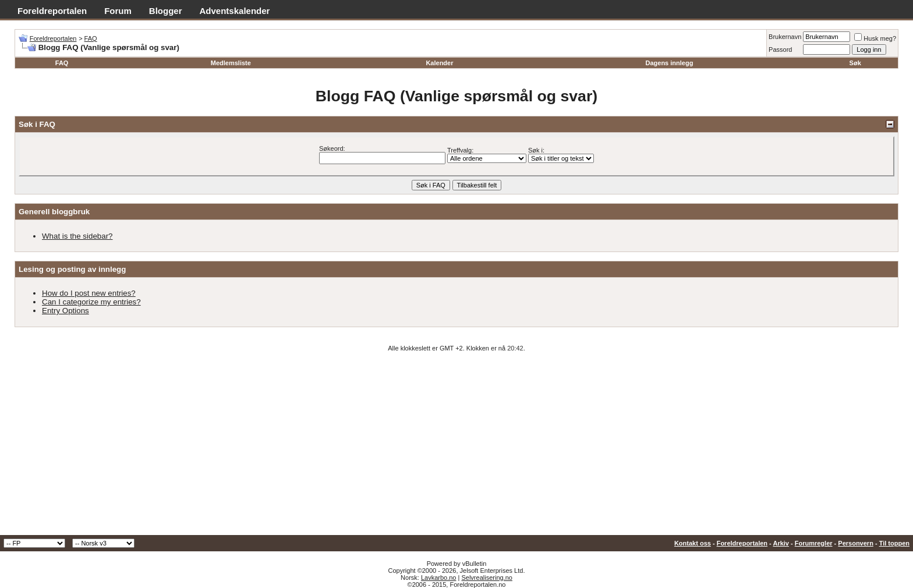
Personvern (856, 543)
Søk (855, 63)
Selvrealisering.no (486, 578)
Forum (118, 11)
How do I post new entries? (89, 293)
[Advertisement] (456, 448)
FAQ (91, 38)
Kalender (439, 63)
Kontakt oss (693, 543)
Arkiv (781, 543)
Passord (780, 49)
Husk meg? (875, 38)
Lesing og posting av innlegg (72, 269)
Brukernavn (785, 37)
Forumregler (814, 543)
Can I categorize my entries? (91, 302)
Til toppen (894, 543)
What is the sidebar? (77, 236)
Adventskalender (235, 11)
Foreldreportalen (52, 11)
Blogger (166, 11)
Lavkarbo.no (439, 578)
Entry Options (66, 311)
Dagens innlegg (669, 63)
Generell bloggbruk (54, 212)
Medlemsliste (231, 63)
